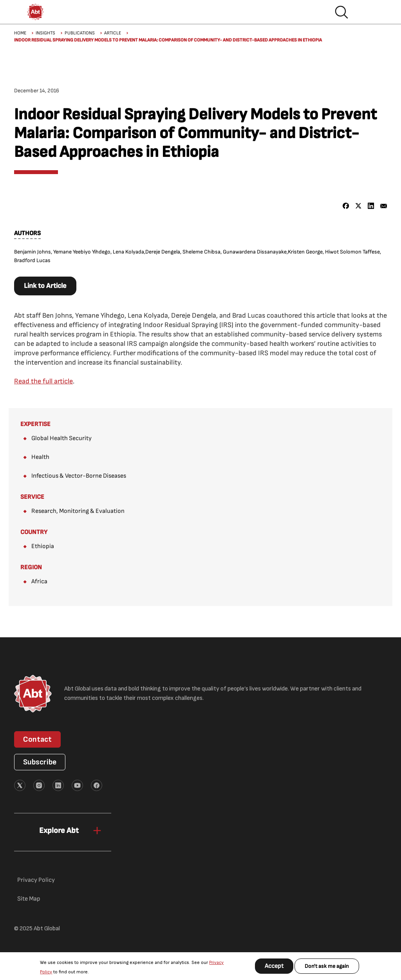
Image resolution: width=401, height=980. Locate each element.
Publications (80, 33)
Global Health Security (61, 438)
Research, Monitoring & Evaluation (78, 511)
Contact (37, 739)
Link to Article (45, 286)
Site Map (29, 899)
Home (20, 33)
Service (32, 497)
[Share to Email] (384, 206)
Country (34, 532)
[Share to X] (359, 206)
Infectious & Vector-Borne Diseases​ (79, 476)
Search (341, 12)
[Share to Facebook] (346, 206)
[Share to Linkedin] (371, 206)
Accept (274, 966)
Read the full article (43, 381)
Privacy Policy (36, 880)
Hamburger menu (367, 12)
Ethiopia (43, 546)
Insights (45, 33)
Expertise (35, 424)
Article (113, 33)
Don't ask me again (327, 966)
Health (40, 457)
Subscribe (40, 762)
